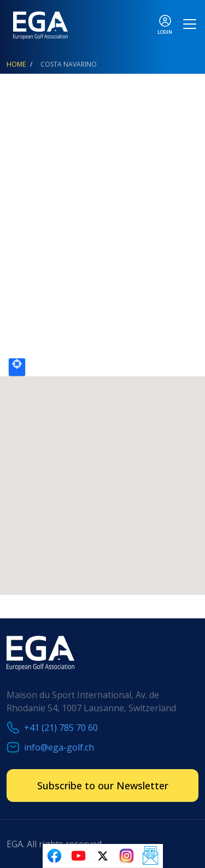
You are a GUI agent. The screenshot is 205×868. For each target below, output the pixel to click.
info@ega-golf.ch (59, 747)
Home (16, 64)
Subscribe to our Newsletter (103, 786)
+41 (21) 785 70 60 (61, 728)
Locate (17, 367)
